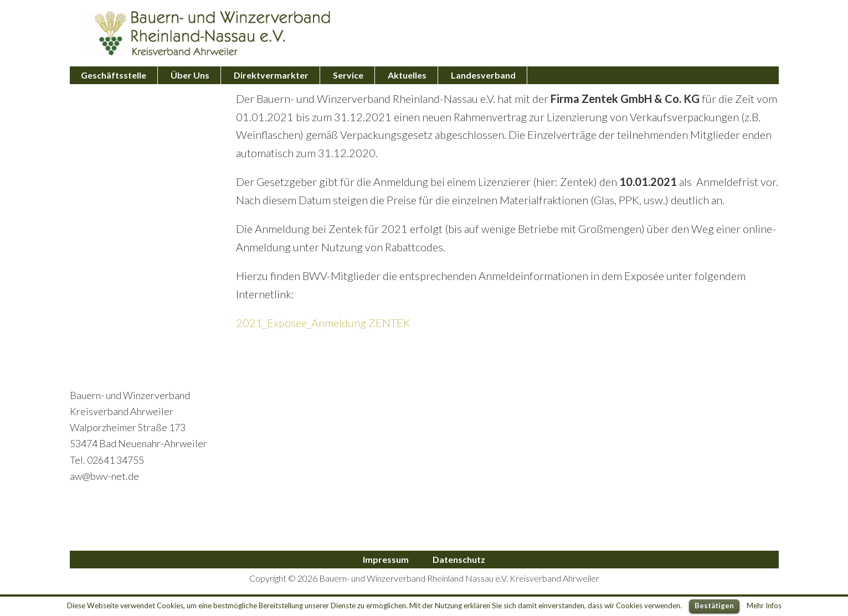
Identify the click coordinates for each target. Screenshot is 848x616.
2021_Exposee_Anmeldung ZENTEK (323, 323)
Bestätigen (714, 605)
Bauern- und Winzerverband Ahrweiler (208, 33)
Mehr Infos (764, 605)
